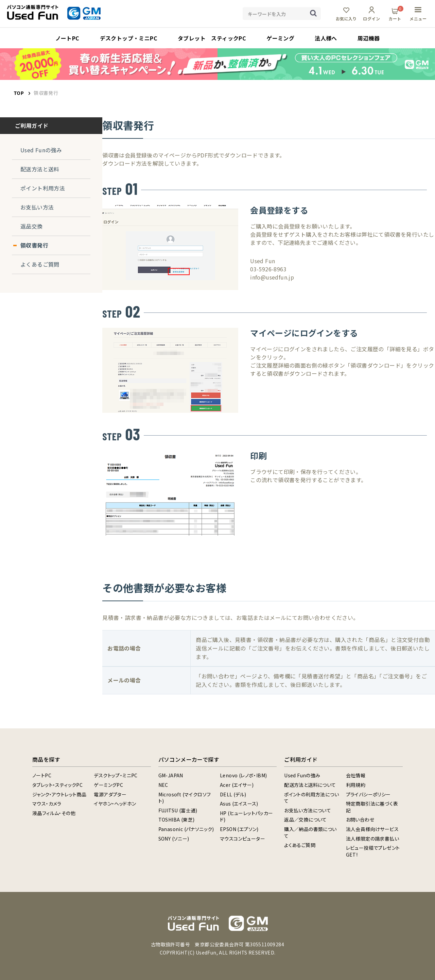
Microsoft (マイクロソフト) (185, 798)
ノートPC (42, 775)
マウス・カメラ (47, 804)
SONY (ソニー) (174, 839)
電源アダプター (110, 794)
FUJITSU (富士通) (178, 810)
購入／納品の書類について (310, 832)
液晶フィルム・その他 (54, 813)
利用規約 (356, 785)
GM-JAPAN (171, 775)
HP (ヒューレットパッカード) (247, 816)
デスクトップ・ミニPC (116, 775)
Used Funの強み (41, 150)
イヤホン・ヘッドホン (115, 804)
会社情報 (356, 775)
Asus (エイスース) (239, 804)
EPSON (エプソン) (239, 829)
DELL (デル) (233, 794)
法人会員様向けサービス (372, 829)
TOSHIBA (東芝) (177, 820)
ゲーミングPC (108, 785)
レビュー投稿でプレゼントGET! (373, 851)
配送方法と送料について (310, 785)
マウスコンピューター (242, 839)
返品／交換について (306, 820)
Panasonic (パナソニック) (186, 829)
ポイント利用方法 (43, 188)
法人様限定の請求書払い (372, 839)
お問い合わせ (360, 820)
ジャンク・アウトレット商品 (59, 794)
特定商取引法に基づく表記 (372, 807)
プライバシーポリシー (368, 794)
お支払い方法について (308, 810)
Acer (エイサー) (237, 785)
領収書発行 (34, 245)
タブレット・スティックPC (57, 785)
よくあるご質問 (40, 264)
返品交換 (32, 226)
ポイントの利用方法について (311, 798)
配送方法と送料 (40, 169)
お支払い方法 (37, 207)
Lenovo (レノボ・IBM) (243, 775)
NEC (163, 785)
